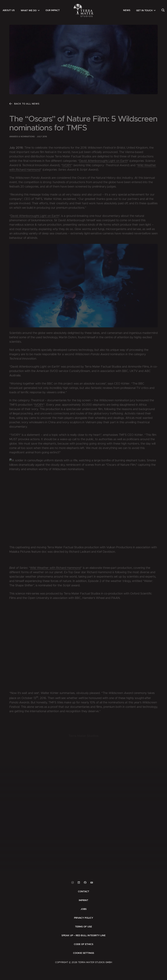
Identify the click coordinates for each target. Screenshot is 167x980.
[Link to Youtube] (92, 883)
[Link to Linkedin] (79, 883)
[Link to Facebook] (85, 883)
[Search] (163, 10)
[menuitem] (9, 10)
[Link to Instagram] (73, 883)
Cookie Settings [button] (84, 953)
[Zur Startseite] (84, 10)
